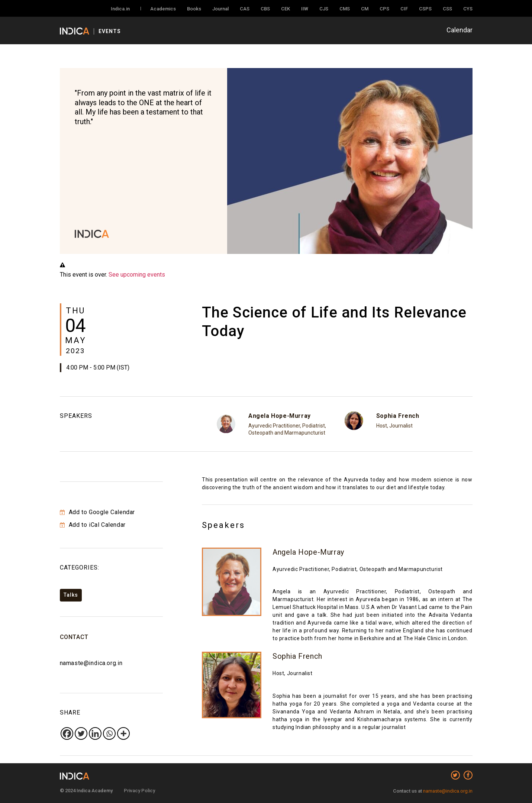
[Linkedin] (95, 733)
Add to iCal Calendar (93, 525)
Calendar (460, 30)
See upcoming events (137, 275)
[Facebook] (67, 733)
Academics (163, 9)
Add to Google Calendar (97, 512)
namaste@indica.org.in (91, 663)
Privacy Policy (139, 791)
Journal (220, 9)
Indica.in (120, 9)
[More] (123, 733)
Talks (71, 595)
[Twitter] (81, 733)
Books (194, 9)
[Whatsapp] (109, 733)
